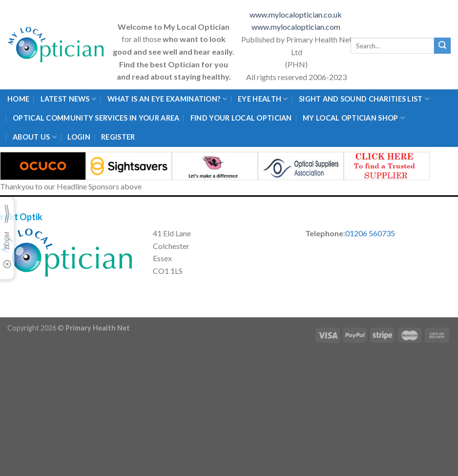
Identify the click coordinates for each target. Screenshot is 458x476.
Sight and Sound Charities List (364, 99)
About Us (35, 137)
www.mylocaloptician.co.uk (296, 14)
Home (18, 99)
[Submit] (442, 46)
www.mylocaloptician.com (297, 27)
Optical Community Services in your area (96, 118)
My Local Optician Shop (354, 118)
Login (79, 137)
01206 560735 (370, 233)
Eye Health (263, 99)
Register (118, 137)
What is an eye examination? (167, 99)
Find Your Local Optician (241, 118)
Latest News (69, 99)
